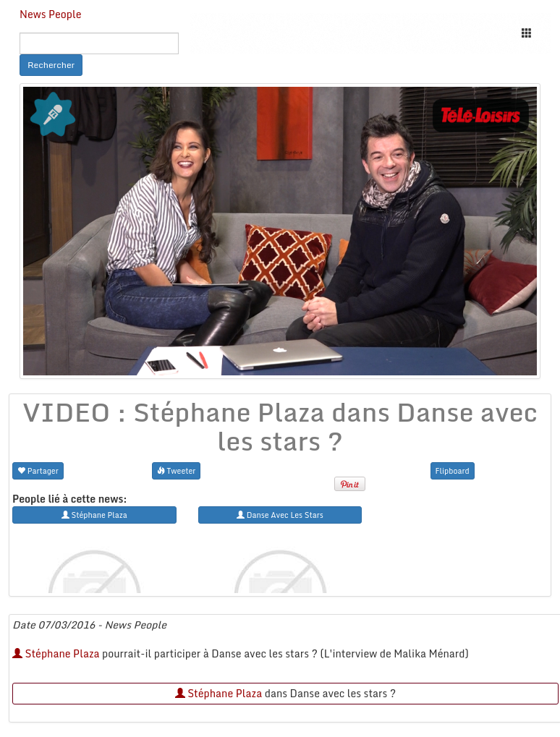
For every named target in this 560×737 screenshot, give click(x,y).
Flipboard (453, 470)
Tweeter (177, 470)
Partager (38, 470)
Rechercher (51, 65)
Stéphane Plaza (56, 653)
